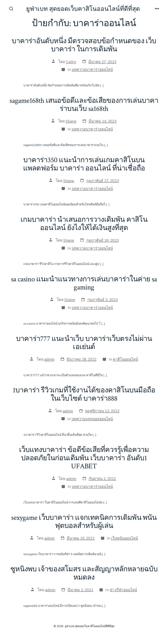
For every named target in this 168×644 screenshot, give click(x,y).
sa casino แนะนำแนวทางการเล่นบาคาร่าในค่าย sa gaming (84, 283)
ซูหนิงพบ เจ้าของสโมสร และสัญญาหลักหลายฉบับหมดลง (84, 573)
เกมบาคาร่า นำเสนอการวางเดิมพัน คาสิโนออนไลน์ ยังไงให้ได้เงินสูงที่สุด (84, 224)
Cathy (71, 62)
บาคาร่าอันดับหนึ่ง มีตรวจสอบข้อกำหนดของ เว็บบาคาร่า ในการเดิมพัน (84, 45)
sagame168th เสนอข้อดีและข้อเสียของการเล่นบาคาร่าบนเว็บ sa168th (84, 105)
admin (49, 359)
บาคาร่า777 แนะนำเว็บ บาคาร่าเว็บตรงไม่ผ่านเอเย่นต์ (84, 343)
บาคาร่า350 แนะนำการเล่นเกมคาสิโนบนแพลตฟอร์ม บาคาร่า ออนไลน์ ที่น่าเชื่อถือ (84, 164)
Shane (71, 121)
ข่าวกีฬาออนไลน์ (123, 590)
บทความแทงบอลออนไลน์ (92, 419)
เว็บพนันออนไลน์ (124, 538)
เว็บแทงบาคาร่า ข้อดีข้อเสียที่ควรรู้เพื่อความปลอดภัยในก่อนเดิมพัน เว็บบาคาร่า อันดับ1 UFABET (84, 458)
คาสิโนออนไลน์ (125, 359)
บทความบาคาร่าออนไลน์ (92, 69)
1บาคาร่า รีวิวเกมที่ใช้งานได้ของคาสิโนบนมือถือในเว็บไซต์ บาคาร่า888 (84, 394)
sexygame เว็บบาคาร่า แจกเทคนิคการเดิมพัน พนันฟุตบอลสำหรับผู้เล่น (84, 522)
